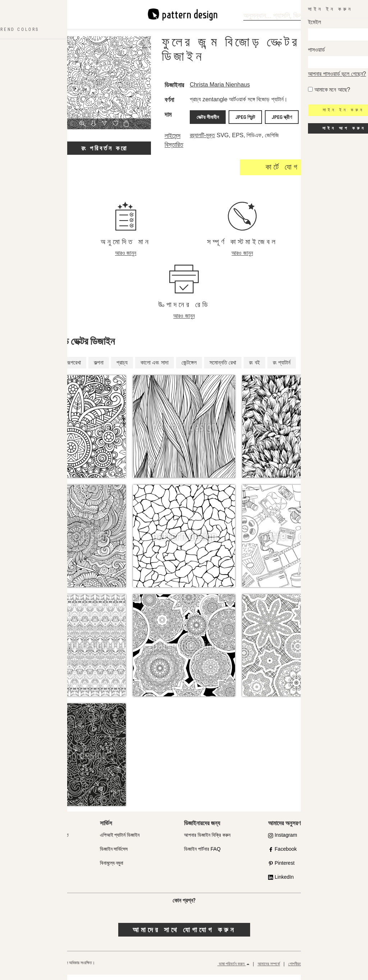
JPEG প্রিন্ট (248, 124)
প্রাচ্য (122, 368)
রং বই (254, 368)
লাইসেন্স (22, 868)
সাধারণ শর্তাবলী (321, 969)
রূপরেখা (74, 368)
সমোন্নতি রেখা (223, 368)
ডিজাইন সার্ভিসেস (114, 854)
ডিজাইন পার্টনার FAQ (202, 854)
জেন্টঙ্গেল (189, 368)
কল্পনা (99, 368)
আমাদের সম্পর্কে (269, 969)
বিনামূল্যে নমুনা (112, 868)
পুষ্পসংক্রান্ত (42, 368)
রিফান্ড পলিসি (348, 969)
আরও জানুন (126, 258)
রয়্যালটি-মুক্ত (212, 141)
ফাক (19, 882)
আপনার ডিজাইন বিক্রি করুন (207, 840)
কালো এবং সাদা (155, 368)
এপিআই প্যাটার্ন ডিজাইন (120, 840)
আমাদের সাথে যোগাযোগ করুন (184, 935)
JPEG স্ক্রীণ (279, 124)
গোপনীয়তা (295, 969)
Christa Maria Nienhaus (230, 85)
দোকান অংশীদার (28, 854)
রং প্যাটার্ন (282, 368)
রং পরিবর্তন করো (104, 148)
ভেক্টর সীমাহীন (215, 124)
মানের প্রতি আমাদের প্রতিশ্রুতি (42, 840)
